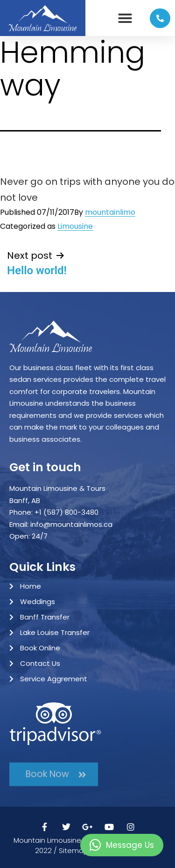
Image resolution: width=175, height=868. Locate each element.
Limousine (75, 226)
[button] (125, 18)
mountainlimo (110, 212)
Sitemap (73, 850)
